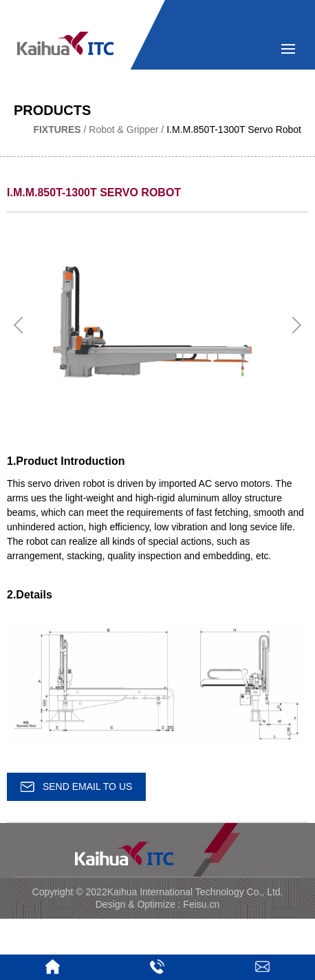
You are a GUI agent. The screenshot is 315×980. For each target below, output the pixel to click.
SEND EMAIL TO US (76, 786)
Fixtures (57, 129)
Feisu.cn (201, 904)
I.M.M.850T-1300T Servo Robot (234, 129)
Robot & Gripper (123, 129)
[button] (19, 325)
